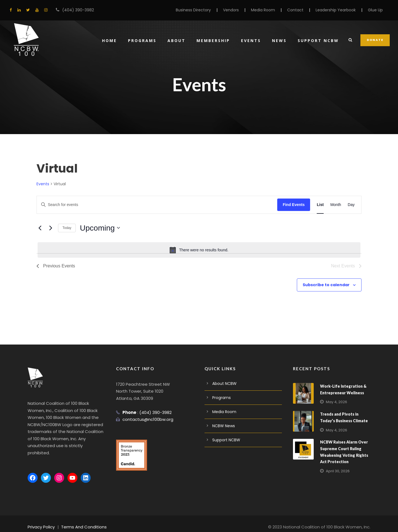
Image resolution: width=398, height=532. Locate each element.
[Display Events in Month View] (336, 205)
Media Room (272, 10)
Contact (302, 10)
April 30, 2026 (337, 471)
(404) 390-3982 (75, 10)
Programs (140, 40)
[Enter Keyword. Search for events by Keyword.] (157, 205)
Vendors (242, 10)
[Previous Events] (40, 228)
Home (107, 40)
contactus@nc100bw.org (145, 419)
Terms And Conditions (80, 520)
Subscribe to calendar (329, 285)
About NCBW (224, 384)
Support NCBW (319, 40)
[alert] (199, 250)
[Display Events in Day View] (351, 205)
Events (250, 40)
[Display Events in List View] (320, 205)
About (175, 40)
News (279, 40)
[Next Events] (51, 228)
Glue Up (376, 10)
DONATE (375, 40)
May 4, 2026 (336, 402)
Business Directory (206, 10)
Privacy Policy (40, 520)
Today (67, 228)
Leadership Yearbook (338, 10)
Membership (212, 40)
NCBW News (224, 426)
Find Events (294, 205)
